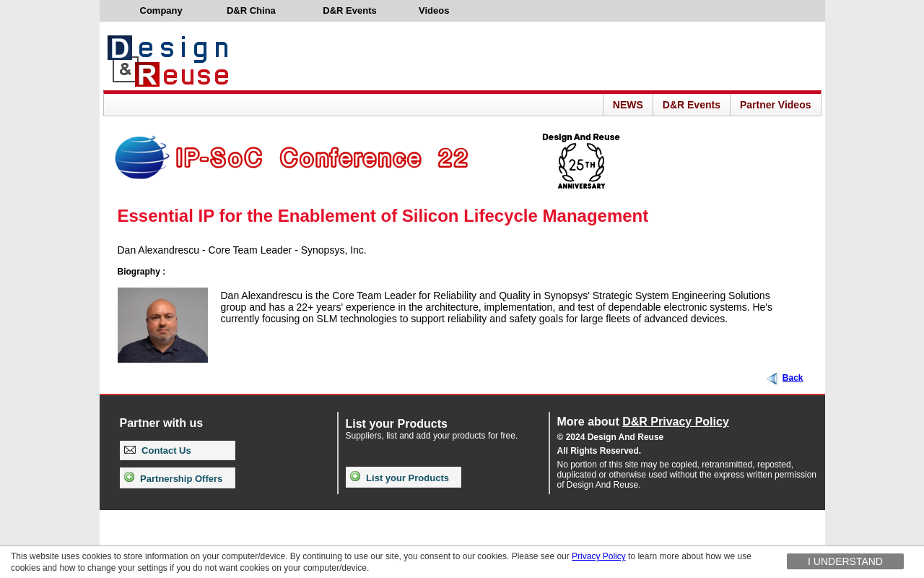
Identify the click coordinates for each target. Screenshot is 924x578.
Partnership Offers (174, 479)
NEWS (628, 105)
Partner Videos (776, 105)
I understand (845, 561)
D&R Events (692, 105)
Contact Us (158, 450)
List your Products (400, 478)
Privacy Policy (599, 556)
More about (643, 422)
